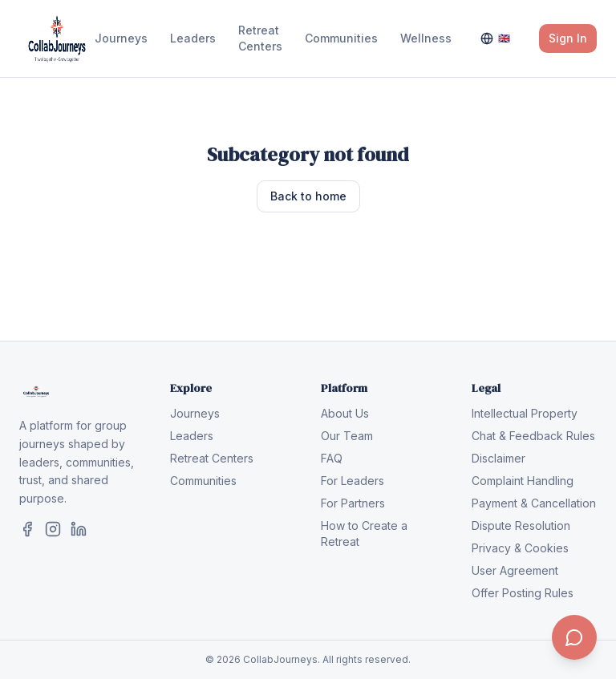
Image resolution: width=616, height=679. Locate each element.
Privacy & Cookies (520, 548)
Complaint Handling (523, 481)
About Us (345, 413)
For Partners (353, 503)
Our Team (347, 436)
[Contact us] (574, 637)
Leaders (193, 38)
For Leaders (353, 481)
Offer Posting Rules (523, 593)
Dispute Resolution (521, 525)
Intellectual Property (525, 413)
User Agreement (515, 570)
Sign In (568, 38)
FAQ (332, 458)
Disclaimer (498, 458)
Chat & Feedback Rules (533, 436)
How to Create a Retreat (364, 533)
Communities (341, 38)
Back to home (308, 196)
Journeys (121, 38)
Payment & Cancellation (534, 503)
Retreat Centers (260, 38)
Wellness (426, 38)
